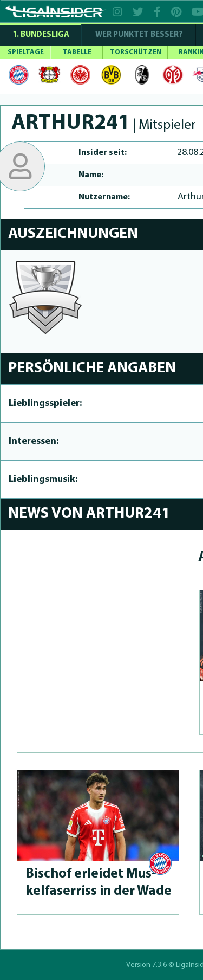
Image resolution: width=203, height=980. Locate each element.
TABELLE (77, 52)
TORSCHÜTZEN (136, 52)
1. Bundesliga (41, 35)
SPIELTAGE (26, 52)
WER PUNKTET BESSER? (139, 35)
